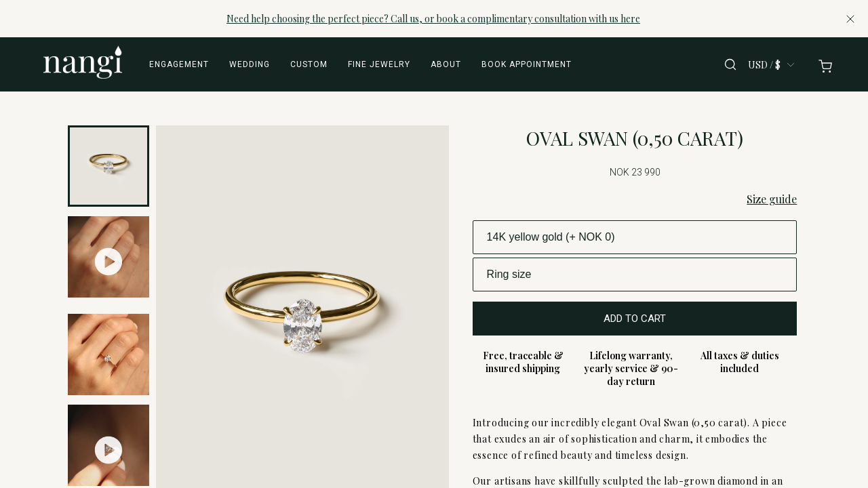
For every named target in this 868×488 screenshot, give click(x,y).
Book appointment (527, 64)
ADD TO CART (635, 319)
